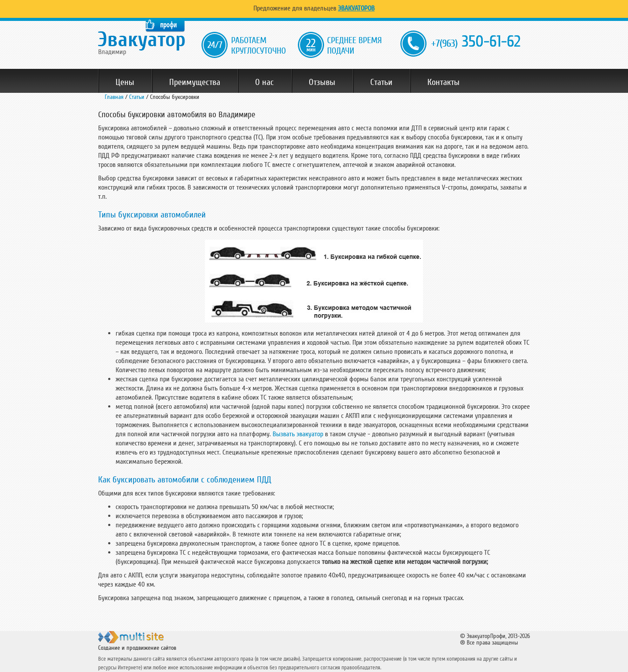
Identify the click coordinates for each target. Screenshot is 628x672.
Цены (125, 82)
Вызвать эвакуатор (298, 434)
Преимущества (195, 82)
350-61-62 (476, 42)
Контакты (444, 82)
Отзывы (322, 82)
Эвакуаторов (356, 8)
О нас (265, 82)
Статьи (381, 82)
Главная (114, 97)
